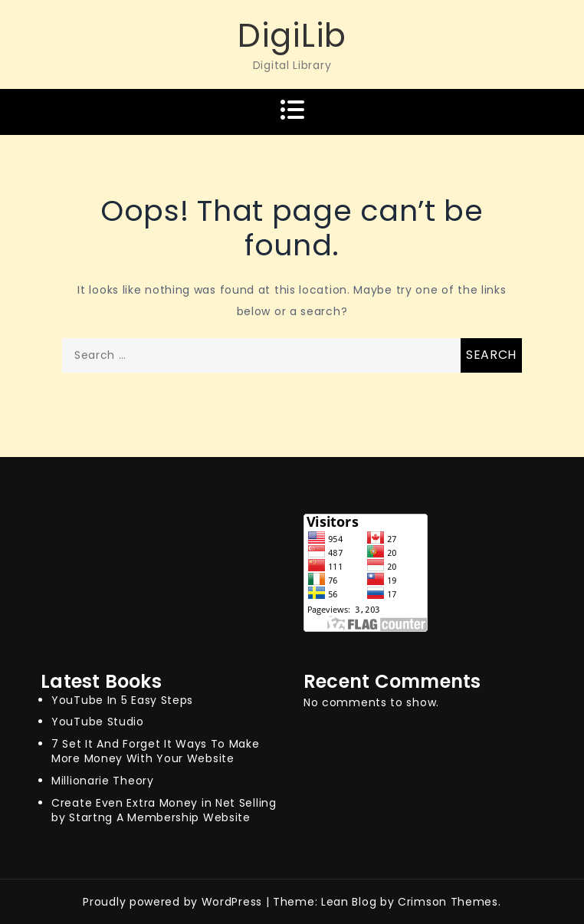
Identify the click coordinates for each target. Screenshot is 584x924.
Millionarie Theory (103, 781)
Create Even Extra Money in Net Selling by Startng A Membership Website (164, 810)
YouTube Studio (98, 722)
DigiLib (292, 36)
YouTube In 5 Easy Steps (122, 700)
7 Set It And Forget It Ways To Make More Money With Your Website (156, 751)
